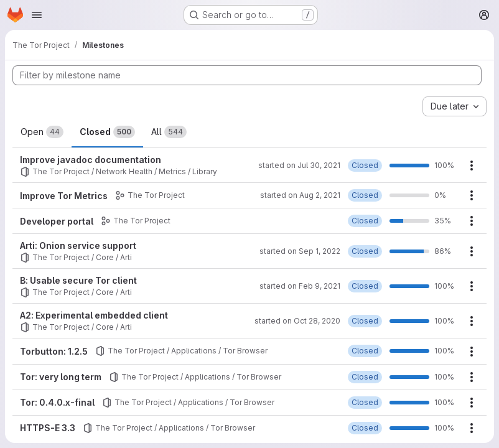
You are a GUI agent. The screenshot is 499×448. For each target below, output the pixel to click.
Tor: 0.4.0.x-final (57, 402)
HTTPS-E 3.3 (48, 428)
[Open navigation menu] (37, 15)
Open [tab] (42, 132)
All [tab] (169, 132)
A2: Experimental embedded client (94, 315)
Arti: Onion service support (78, 245)
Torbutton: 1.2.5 (54, 351)
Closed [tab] (107, 132)
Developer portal (57, 221)
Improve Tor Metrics (64, 196)
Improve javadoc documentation (91, 160)
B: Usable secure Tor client (78, 280)
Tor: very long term (61, 377)
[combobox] (455, 106)
